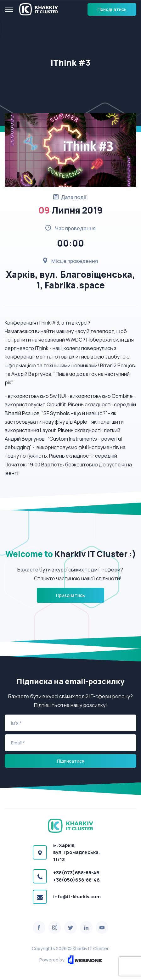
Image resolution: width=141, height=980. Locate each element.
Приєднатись (112, 9)
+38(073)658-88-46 (76, 873)
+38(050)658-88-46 (76, 880)
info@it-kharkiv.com (77, 896)
